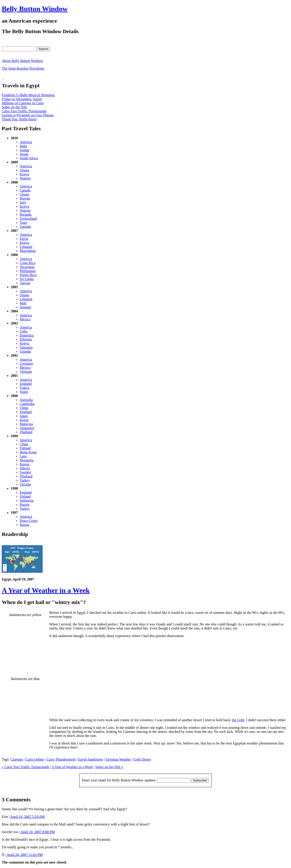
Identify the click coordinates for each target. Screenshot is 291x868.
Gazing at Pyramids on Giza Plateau (28, 115)
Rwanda (26, 214)
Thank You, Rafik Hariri (19, 119)
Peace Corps (29, 521)
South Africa (29, 158)
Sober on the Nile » (109, 767)
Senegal (25, 307)
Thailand (26, 432)
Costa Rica (28, 263)
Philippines (28, 271)
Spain (24, 392)
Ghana (24, 170)
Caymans (26, 364)
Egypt (24, 239)
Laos (23, 456)
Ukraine (26, 484)
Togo (23, 223)
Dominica (27, 335)
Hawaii (25, 198)
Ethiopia (26, 339)
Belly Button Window (35, 9)
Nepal (24, 154)
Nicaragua (27, 267)
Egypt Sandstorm (91, 759)
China (24, 408)
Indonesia (27, 500)
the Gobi (238, 720)
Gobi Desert (142, 759)
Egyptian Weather (118, 759)
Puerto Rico (28, 275)
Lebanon (26, 247)
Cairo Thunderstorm (61, 759)
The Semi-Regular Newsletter (23, 68)
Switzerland (28, 219)
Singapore (27, 428)
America (26, 142)
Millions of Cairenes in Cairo (23, 103)
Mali (23, 303)
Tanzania (26, 347)
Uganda (25, 227)
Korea (24, 420)
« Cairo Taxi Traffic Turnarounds (26, 767)
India (23, 146)
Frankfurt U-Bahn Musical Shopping (28, 95)
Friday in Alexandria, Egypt (22, 99)
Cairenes (17, 759)
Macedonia (28, 251)
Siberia (25, 468)
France (25, 388)
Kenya (24, 174)
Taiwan (25, 283)
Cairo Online (35, 759)
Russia (25, 464)
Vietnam (26, 372)
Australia (26, 400)
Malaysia (26, 424)
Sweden (25, 472)
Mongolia (27, 460)
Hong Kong (28, 452)
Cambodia (27, 404)
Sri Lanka (27, 279)
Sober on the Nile (14, 107)
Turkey (25, 480)
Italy (23, 202)
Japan (24, 416)
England (26, 384)
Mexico (25, 319)
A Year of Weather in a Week (46, 590)
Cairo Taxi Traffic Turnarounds (24, 111)
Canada (25, 190)
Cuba (24, 331)
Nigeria (25, 178)
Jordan (25, 150)
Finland (25, 448)
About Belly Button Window (22, 61)
